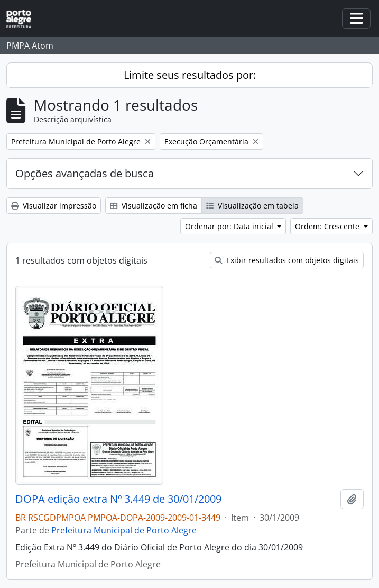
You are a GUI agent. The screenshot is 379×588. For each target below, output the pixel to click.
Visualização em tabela (252, 206)
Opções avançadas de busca (85, 173)
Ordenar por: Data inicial (230, 226)
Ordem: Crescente (328, 226)
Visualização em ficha (154, 206)
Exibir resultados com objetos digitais (287, 260)
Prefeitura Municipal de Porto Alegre (124, 530)
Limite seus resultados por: (190, 75)
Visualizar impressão (54, 206)
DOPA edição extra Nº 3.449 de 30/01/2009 (118, 499)
